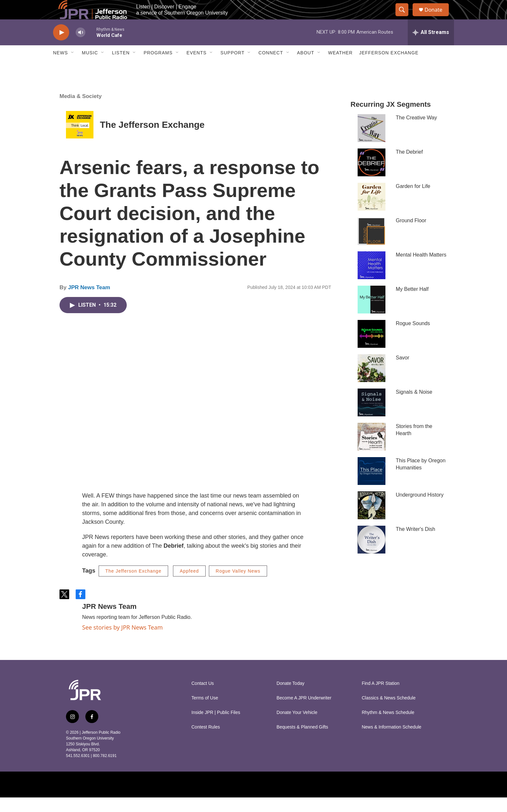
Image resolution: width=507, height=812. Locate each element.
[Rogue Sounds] (372, 348)
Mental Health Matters (421, 269)
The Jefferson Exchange (152, 139)
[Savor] (372, 383)
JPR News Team (89, 302)
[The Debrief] (372, 177)
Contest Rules (206, 742)
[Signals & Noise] (372, 417)
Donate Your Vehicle (297, 727)
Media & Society (81, 111)
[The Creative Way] (372, 143)
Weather (340, 67)
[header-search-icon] (405, 17)
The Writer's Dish (415, 544)
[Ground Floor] (372, 246)
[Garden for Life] (372, 211)
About (306, 67)
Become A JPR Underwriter (304, 713)
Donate (437, 17)
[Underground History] (372, 520)
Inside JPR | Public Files (216, 727)
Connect (271, 67)
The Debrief (409, 166)
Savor (403, 372)
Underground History (420, 509)
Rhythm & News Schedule (388, 727)
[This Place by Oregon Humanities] (372, 486)
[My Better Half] (372, 314)
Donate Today (290, 698)
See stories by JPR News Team (122, 642)
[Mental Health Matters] (372, 280)
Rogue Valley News (238, 586)
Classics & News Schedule (389, 713)
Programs (158, 67)
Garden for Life (413, 201)
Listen (121, 67)
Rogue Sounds (413, 338)
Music (90, 67)
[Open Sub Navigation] (73, 67)
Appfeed (189, 586)
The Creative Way (416, 132)
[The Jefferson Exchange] (80, 139)
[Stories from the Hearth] (372, 451)
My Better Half (412, 304)
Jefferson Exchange (389, 67)
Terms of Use (205, 713)
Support (232, 67)
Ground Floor (411, 235)
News (60, 67)
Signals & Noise (414, 406)
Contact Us (203, 698)
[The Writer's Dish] (372, 554)
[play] (61, 47)
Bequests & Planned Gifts (302, 742)
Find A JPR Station (381, 698)
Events (197, 67)
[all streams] (431, 47)
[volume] (81, 47)
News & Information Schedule (392, 742)
